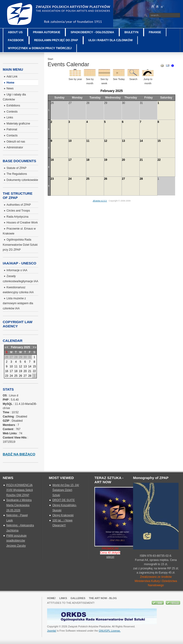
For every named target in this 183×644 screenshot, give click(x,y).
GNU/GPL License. (110, 631)
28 (141, 179)
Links (63, 598)
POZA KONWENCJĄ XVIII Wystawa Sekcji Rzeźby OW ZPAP (20, 490)
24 (70, 179)
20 (123, 160)
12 (106, 141)
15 (159, 141)
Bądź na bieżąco (19, 454)
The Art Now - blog (103, 598)
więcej (110, 557)
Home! (51, 598)
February (17, 347)
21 (141, 160)
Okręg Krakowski (63, 515)
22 (159, 160)
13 (123, 141)
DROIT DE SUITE (63, 500)
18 (88, 160)
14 (141, 141)
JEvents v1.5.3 (100, 201)
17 (70, 160)
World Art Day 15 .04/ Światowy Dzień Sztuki (66, 490)
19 (106, 160)
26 (106, 179)
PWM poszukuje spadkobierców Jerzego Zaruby (17, 541)
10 (70, 141)
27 (123, 179)
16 (52, 160)
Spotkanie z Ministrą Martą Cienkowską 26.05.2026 (19, 505)
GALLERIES (78, 598)
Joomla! (52, 631)
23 (52, 179)
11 (88, 141)
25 (88, 179)
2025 (27, 347)
